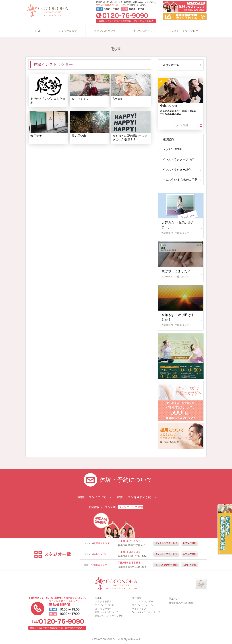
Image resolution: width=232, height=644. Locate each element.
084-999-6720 (132, 541)
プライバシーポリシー (144, 605)
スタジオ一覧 (171, 65)
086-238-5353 (132, 563)
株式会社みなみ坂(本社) (182, 603)
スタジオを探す (68, 31)
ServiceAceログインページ (146, 612)
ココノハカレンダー (143, 602)
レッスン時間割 (172, 149)
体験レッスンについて (92, 497)
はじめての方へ (142, 31)
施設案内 (168, 139)
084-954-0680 (132, 552)
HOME (38, 31)
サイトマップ (139, 609)
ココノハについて (105, 31)
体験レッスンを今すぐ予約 (134, 497)
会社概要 (137, 598)
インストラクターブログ (183, 31)
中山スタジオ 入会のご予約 (179, 180)
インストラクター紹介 (176, 170)
